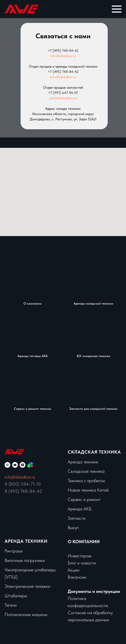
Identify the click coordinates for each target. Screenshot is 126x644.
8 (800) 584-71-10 (23, 484)
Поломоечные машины (26, 614)
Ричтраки (14, 551)
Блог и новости (82, 563)
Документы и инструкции (94, 591)
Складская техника (94, 452)
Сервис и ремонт (84, 499)
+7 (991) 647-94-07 (63, 93)
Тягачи (11, 605)
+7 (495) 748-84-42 (63, 51)
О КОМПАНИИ (84, 542)
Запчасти (77, 518)
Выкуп (73, 528)
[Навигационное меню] (117, 9)
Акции (74, 570)
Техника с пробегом (86, 481)
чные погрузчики (29, 560)
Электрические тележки (27, 586)
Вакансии (77, 577)
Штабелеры (16, 596)
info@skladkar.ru (63, 56)
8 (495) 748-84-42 (23, 491)
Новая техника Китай (88, 490)
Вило (9, 560)
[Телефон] (7, 465)
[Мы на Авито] (30, 465)
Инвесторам (80, 556)
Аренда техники (83, 462)
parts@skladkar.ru (63, 98)
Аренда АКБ (80, 509)
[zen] (23, 465)
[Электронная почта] (15, 465)
